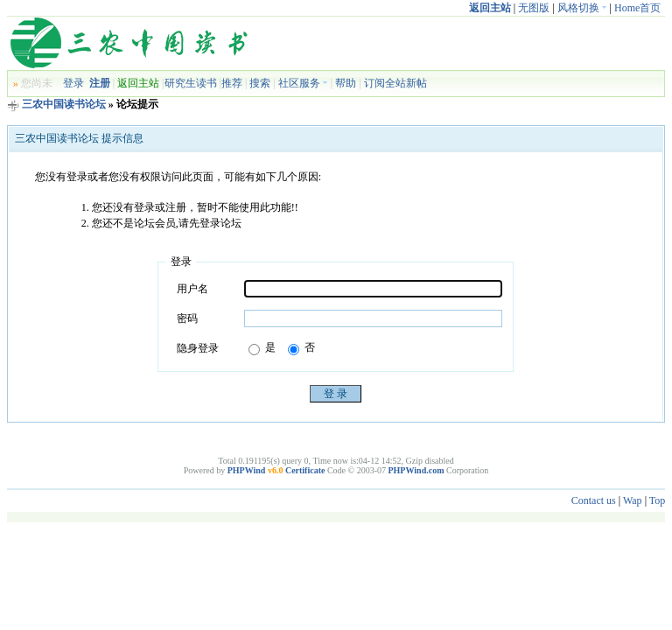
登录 (73, 83)
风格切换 (582, 8)
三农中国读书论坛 (64, 104)
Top (658, 500)
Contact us (594, 500)
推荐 (232, 83)
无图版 (534, 8)
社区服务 (303, 83)
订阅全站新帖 (395, 83)
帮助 (346, 83)
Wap (633, 500)
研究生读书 (191, 83)
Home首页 (637, 8)
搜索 (260, 83)
